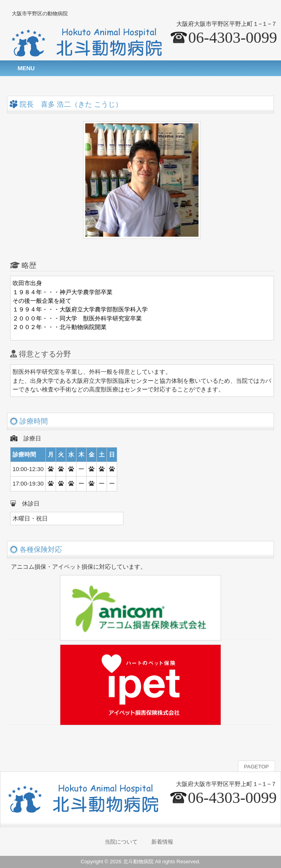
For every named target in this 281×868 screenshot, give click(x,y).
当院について (121, 842)
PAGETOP (257, 767)
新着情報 (162, 842)
